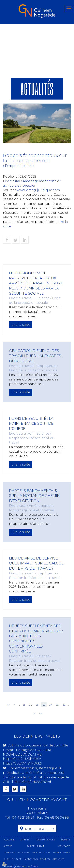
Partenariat (35, 846)
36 (44, 705)
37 (51, 705)
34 (31, 705)
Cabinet (26, 840)
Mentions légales (37, 859)
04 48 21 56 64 (24, 818)
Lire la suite (21, 325)
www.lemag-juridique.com (38, 190)
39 (64, 705)
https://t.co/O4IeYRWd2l (22, 763)
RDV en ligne (41, 853)
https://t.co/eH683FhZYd (32, 782)
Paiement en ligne (17, 853)
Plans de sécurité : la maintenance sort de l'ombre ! (31, 424)
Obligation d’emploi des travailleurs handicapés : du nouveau (36, 356)
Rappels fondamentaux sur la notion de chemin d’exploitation (34, 496)
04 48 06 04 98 (57, 818)
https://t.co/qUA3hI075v (22, 759)
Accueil (9, 840)
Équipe (65, 840)
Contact (64, 846)
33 (24, 705)
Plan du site (13, 859)
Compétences (46, 840)
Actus (8, 846)
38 (57, 705)
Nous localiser (40, 829)
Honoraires (62, 853)
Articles (59, 859)
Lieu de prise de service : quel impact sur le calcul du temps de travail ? (36, 563)
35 (37, 705)
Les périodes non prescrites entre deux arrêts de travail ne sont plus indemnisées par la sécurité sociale (36, 283)
